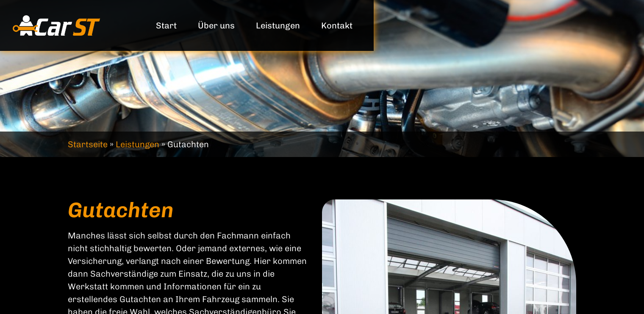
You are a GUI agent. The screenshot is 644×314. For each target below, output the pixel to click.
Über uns (216, 25)
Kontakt (337, 25)
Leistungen (278, 25)
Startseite (88, 144)
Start (166, 25)
